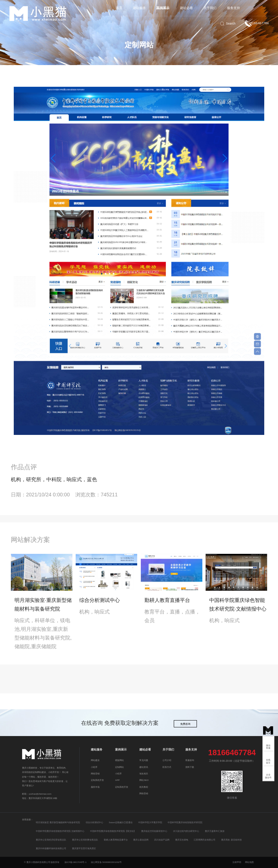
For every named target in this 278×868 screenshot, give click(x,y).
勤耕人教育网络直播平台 (116, 840)
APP (117, 780)
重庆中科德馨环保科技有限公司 (51, 848)
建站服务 (139, 8)
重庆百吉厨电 (182, 840)
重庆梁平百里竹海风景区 (84, 848)
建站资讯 (144, 767)
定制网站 (119, 767)
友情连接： (28, 819)
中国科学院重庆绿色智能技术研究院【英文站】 (113, 831)
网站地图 (249, 862)
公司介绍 (167, 760)
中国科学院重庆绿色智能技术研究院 (185, 822)
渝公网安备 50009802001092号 (106, 862)
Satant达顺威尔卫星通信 (121, 822)
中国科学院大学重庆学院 (150, 822)
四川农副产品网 (162, 840)
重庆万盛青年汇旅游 (215, 831)
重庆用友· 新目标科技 (231, 840)
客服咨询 (190, 760)
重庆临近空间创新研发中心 (154, 831)
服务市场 (95, 787)
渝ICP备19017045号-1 (75, 862)
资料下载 (190, 767)
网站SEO (144, 780)
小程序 (94, 767)
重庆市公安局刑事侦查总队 (85, 840)
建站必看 (186, 8)
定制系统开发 (97, 780)
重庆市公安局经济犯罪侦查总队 (51, 840)
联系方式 (167, 767)
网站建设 (95, 760)
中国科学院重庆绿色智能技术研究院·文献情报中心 (60, 831)
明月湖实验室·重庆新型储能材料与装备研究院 (58, 822)
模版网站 (119, 760)
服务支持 (233, 8)
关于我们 (210, 8)
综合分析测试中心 (94, 822)
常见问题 (144, 760)
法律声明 (237, 862)
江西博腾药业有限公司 (205, 840)
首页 (119, 8)
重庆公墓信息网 (141, 840)
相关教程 (144, 787)
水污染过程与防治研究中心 (186, 831)
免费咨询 (185, 724)
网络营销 (95, 773)
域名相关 (144, 773)
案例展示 (163, 8)
